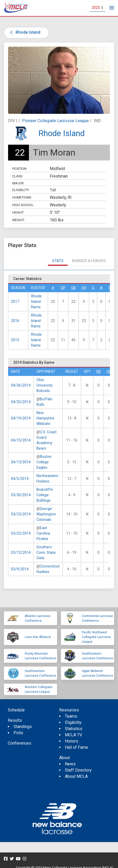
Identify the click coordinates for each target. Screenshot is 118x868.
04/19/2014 (21, 418)
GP (63, 288)
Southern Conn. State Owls (46, 552)
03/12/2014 (21, 552)
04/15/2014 (21, 440)
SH (84, 288)
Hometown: (22, 197)
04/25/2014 (21, 402)
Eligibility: (21, 190)
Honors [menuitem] (72, 741)
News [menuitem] (70, 764)
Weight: (19, 220)
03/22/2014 (21, 533)
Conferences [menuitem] (20, 743)
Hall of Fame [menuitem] (76, 747)
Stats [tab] (58, 261)
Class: (18, 176)
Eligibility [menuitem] (73, 722)
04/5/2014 (20, 479)
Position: (20, 169)
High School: (23, 205)
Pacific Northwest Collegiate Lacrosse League (96, 637)
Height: (18, 212)
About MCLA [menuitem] (76, 776)
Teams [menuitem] (71, 716)
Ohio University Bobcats (45, 385)
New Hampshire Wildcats (45, 418)
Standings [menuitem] (23, 727)
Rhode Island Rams (36, 302)
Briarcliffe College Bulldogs (45, 495)
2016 (15, 321)
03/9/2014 (20, 569)
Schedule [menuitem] (16, 710)
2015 (15, 340)
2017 (15, 302)
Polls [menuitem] (18, 733)
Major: (18, 183)
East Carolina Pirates (43, 533)
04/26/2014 (21, 385)
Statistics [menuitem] (74, 729)
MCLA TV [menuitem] (73, 735)
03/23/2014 (21, 514)
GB (73, 288)
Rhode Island (24, 32)
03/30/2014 (21, 495)
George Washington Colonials (46, 514)
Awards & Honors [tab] (89, 261)
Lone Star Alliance (38, 637)
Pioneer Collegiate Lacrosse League (55, 121)
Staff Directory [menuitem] (78, 770)
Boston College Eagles (44, 462)
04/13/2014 (21, 462)
